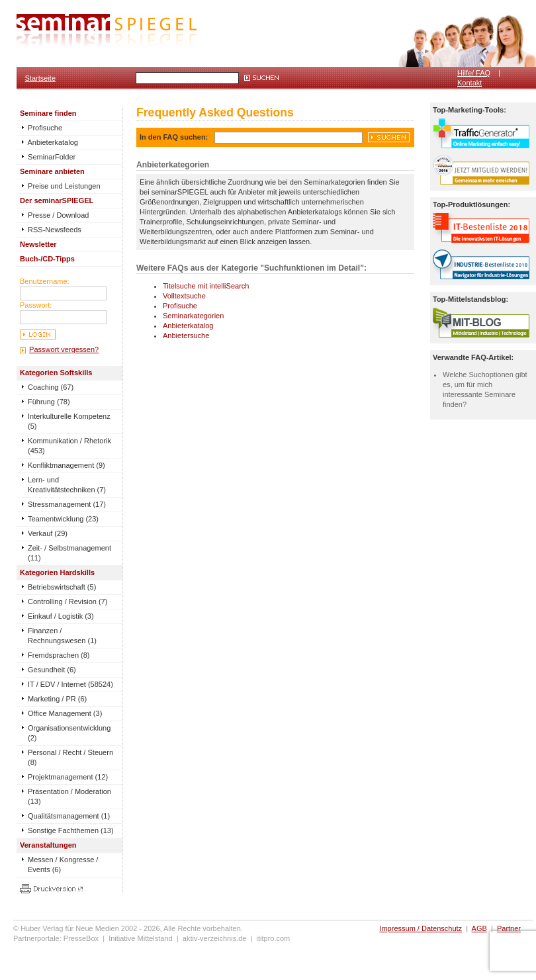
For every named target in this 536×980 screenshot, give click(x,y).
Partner (509, 928)
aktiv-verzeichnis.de (215, 938)
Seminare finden (48, 113)
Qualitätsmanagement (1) (69, 816)
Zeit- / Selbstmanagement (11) (69, 553)
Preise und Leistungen (60, 186)
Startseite (40, 78)
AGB (479, 928)
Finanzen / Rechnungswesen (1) (62, 636)
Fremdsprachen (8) (59, 655)
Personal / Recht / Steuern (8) (70, 757)
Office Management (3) (65, 713)
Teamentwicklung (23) (63, 519)
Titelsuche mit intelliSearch (206, 286)
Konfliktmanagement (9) (67, 465)
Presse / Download (54, 215)
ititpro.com (274, 938)
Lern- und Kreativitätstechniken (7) (67, 485)
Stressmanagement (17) (67, 504)
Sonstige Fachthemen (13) (71, 830)
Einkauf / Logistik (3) (61, 616)
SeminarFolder (48, 157)
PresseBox (81, 938)
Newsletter (38, 244)
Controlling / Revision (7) (67, 601)
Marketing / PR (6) (57, 699)
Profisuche (41, 128)
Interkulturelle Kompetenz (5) (69, 421)
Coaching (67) (51, 387)
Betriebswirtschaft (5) (62, 587)
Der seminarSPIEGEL (57, 200)
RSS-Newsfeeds (51, 230)
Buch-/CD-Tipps (47, 259)
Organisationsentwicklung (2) (69, 733)
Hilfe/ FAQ (474, 73)
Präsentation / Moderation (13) (69, 796)
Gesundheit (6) (52, 670)
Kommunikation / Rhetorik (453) (69, 446)
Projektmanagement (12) (68, 777)
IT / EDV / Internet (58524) (70, 684)
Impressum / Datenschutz (421, 928)
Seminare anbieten (52, 171)
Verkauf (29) (48, 533)
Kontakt (469, 83)
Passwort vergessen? (64, 349)
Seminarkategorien (193, 316)
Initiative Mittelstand (141, 938)
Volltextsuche (184, 296)
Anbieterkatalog (49, 142)
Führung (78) (49, 402)
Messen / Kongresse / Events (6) (63, 865)
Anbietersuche (186, 335)
